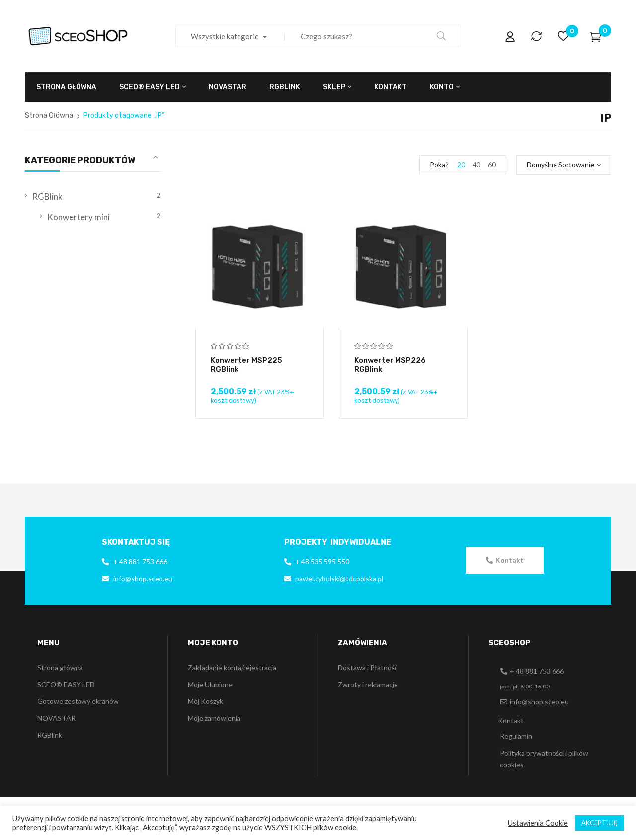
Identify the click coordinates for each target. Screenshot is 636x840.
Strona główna (60, 667)
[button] (505, 560)
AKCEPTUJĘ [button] (599, 823)
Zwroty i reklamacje (368, 684)
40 (477, 165)
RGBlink (47, 196)
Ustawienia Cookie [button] (538, 823)
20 (461, 165)
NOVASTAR (56, 718)
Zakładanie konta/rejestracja (232, 667)
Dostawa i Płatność (368, 667)
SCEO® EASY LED (66, 684)
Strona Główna (49, 115)
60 (492, 165)
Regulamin (516, 736)
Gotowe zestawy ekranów (78, 701)
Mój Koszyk (205, 701)
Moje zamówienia (214, 718)
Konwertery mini (79, 217)
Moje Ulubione (210, 684)
